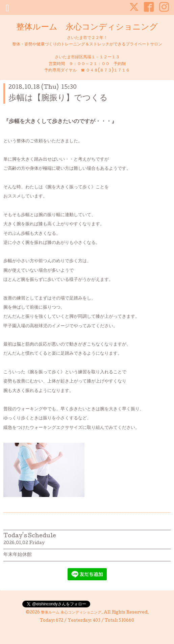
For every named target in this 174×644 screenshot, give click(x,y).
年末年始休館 (18, 555)
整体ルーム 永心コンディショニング (87, 28)
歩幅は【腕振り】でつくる (58, 98)
